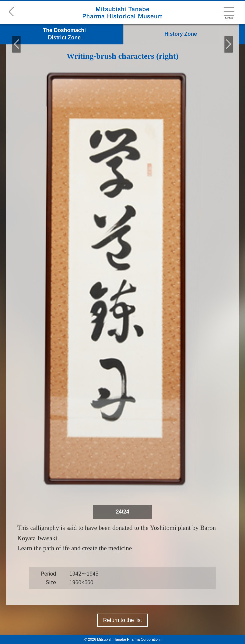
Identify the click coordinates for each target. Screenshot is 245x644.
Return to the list (122, 620)
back (9, 12)
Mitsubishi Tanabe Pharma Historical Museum (122, 13)
